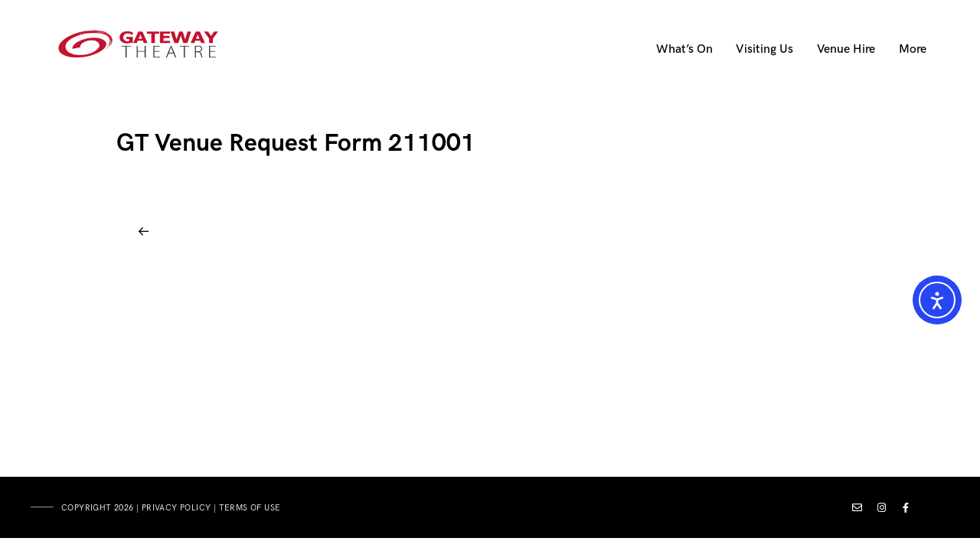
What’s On (685, 49)
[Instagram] (882, 510)
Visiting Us (764, 49)
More (913, 49)
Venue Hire (846, 49)
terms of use (250, 508)
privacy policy (176, 508)
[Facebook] (906, 510)
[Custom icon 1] (857, 510)
